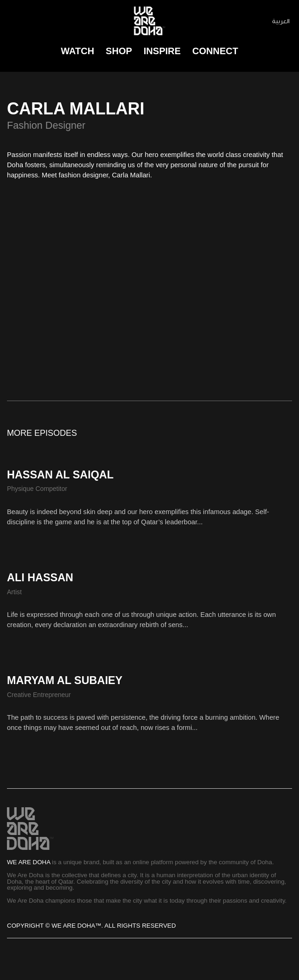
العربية (281, 21)
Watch (77, 51)
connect (215, 51)
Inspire (162, 51)
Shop (119, 51)
